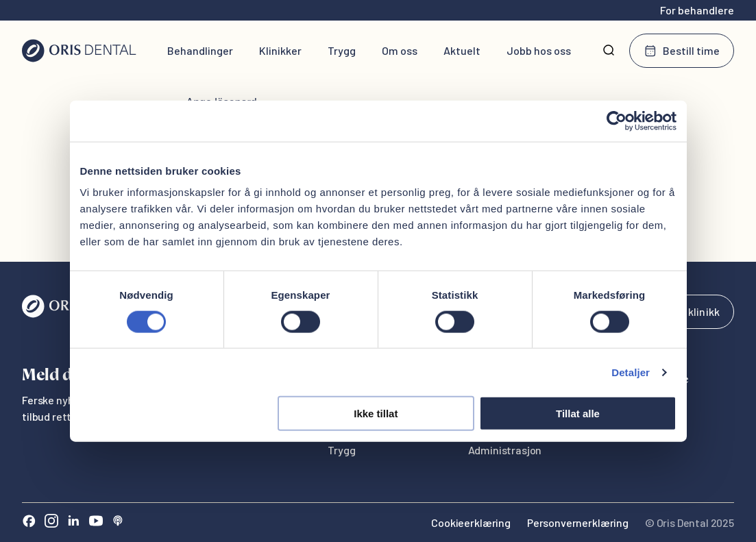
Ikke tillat (376, 414)
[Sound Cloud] (118, 522)
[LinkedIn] (73, 522)
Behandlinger (200, 50)
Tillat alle (578, 414)
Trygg (342, 50)
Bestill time (682, 51)
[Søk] (609, 51)
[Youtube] (96, 522)
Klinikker (280, 50)
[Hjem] (79, 51)
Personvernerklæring (578, 522)
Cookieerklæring (471, 522)
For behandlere (697, 10)
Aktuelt (462, 50)
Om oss (400, 50)
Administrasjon (505, 450)
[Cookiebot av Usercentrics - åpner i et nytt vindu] (617, 121)
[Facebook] (29, 522)
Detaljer (631, 372)
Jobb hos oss (539, 50)
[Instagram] (51, 522)
